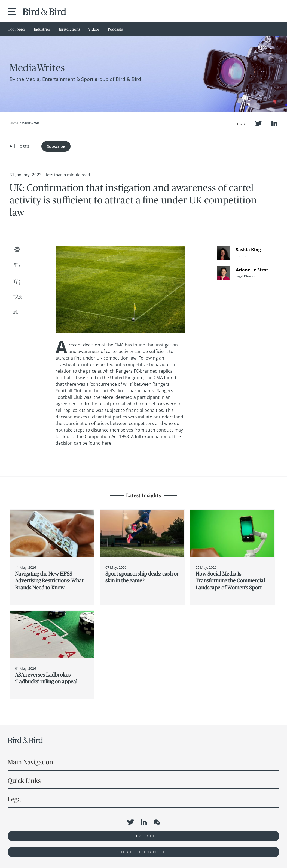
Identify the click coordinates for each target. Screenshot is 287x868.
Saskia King (248, 250)
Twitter (259, 123)
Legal (15, 799)
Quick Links (24, 781)
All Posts (19, 146)
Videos (94, 29)
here (107, 443)
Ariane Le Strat (252, 270)
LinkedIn (274, 123)
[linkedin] (17, 282)
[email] (17, 250)
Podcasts (115, 29)
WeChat (157, 822)
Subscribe (56, 146)
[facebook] (17, 297)
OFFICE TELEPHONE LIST (143, 852)
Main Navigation (30, 762)
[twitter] (17, 266)
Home (14, 123)
